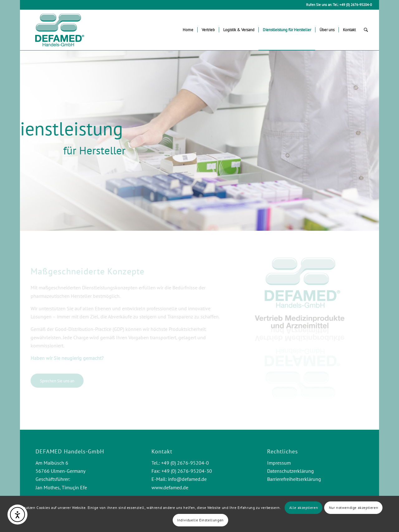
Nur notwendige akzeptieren (354, 508)
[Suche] (366, 30)
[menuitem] (188, 30)
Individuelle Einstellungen (200, 520)
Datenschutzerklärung (291, 471)
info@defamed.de (187, 479)
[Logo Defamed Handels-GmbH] (59, 30)
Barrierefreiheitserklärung (294, 479)
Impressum (279, 463)
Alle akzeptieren (304, 508)
